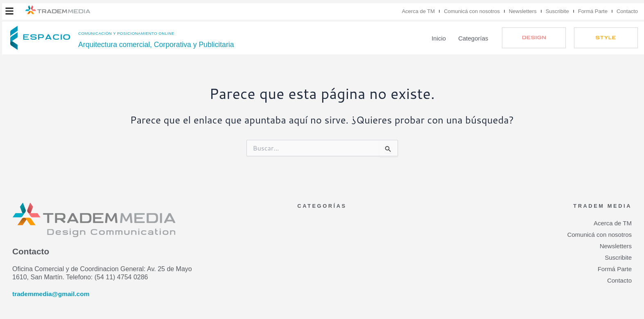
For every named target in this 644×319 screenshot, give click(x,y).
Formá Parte (593, 11)
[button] (9, 11)
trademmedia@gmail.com (52, 294)
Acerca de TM (418, 11)
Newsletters (523, 11)
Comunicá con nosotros (472, 11)
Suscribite (557, 11)
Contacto (627, 11)
